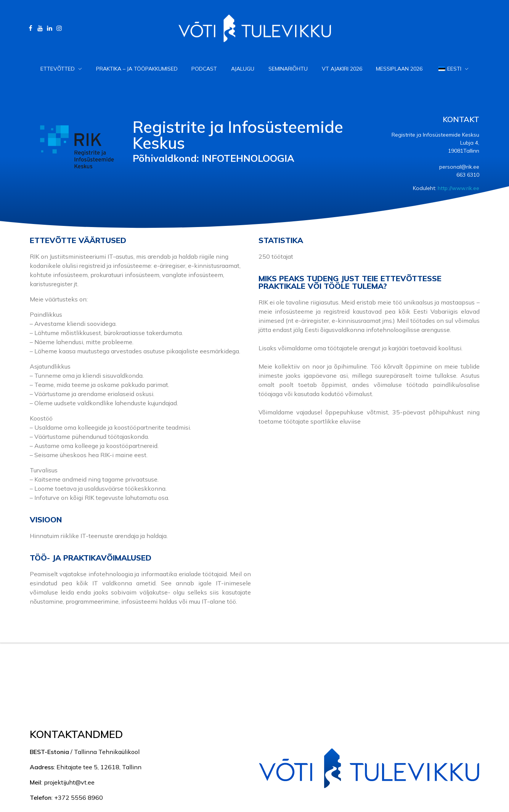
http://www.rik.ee (458, 188)
